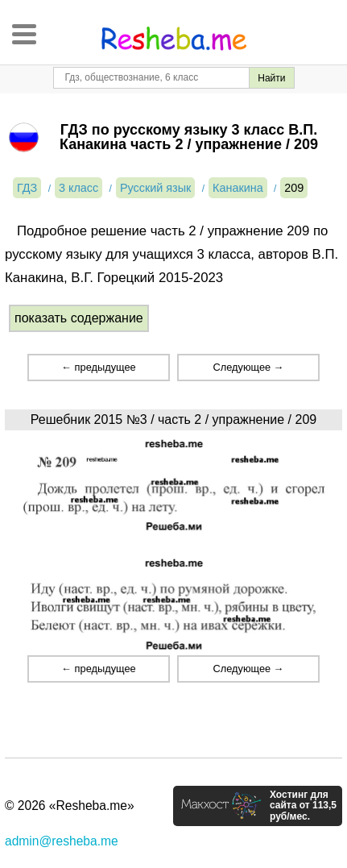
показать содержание (79, 318)
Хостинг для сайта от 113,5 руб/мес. (303, 806)
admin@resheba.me (62, 841)
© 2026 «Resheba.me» (70, 806)
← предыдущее (98, 367)
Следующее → (249, 367)
